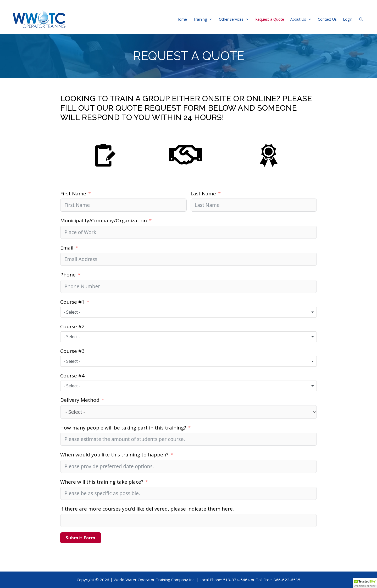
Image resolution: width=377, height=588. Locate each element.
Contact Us (327, 19)
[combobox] (188, 312)
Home (182, 19)
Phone (68, 275)
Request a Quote (270, 19)
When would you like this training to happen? (114, 455)
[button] (365, 583)
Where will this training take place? (102, 482)
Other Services (235, 19)
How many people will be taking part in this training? (123, 428)
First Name (73, 194)
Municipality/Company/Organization (104, 220)
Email (67, 248)
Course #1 (72, 302)
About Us (303, 19)
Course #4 (72, 376)
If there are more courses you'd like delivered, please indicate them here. (147, 509)
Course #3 (72, 351)
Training (204, 19)
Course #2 (72, 326)
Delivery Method (80, 400)
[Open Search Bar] (361, 19)
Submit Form (81, 538)
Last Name (203, 194)
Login (348, 19)
